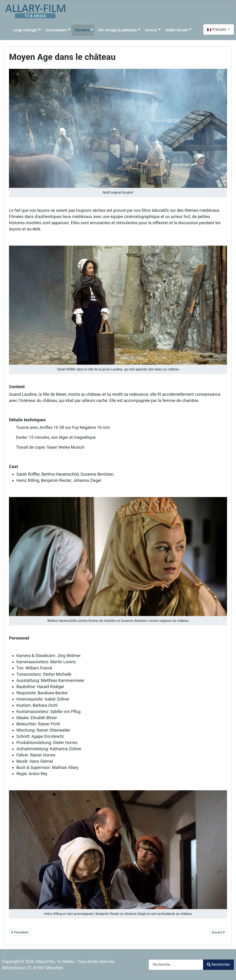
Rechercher (218, 964)
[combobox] (176, 965)
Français (217, 29)
